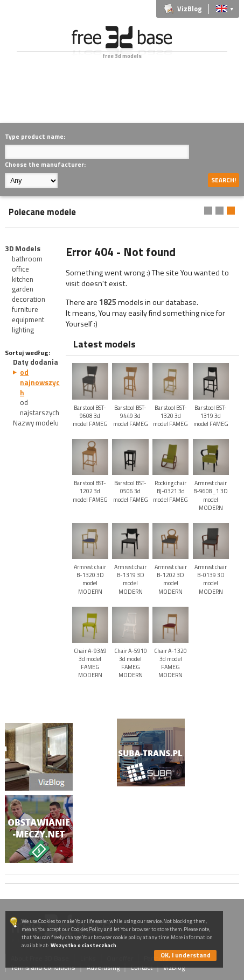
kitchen (23, 279)
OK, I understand (186, 955)
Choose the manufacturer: (45, 164)
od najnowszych (40, 382)
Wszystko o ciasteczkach (83, 945)
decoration (29, 299)
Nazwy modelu (36, 423)
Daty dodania (36, 362)
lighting (23, 330)
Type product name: (35, 136)
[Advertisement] (124, 99)
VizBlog (190, 9)
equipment (28, 319)
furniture (25, 309)
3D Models (23, 248)
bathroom (27, 259)
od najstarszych (40, 407)
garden (23, 289)
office (20, 269)
